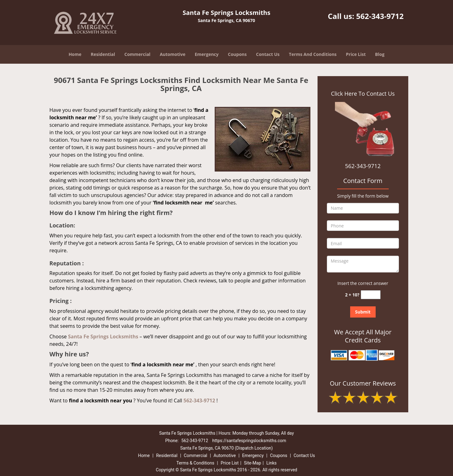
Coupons (237, 54)
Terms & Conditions (195, 463)
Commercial (137, 54)
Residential (103, 54)
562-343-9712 (380, 16)
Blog (380, 54)
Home (75, 54)
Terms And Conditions (313, 54)
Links (271, 463)
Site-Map (252, 463)
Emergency (207, 54)
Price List (356, 54)
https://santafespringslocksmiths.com (249, 441)
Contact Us (268, 54)
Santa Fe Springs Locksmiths (103, 336)
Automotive (173, 54)
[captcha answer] (371, 295)
